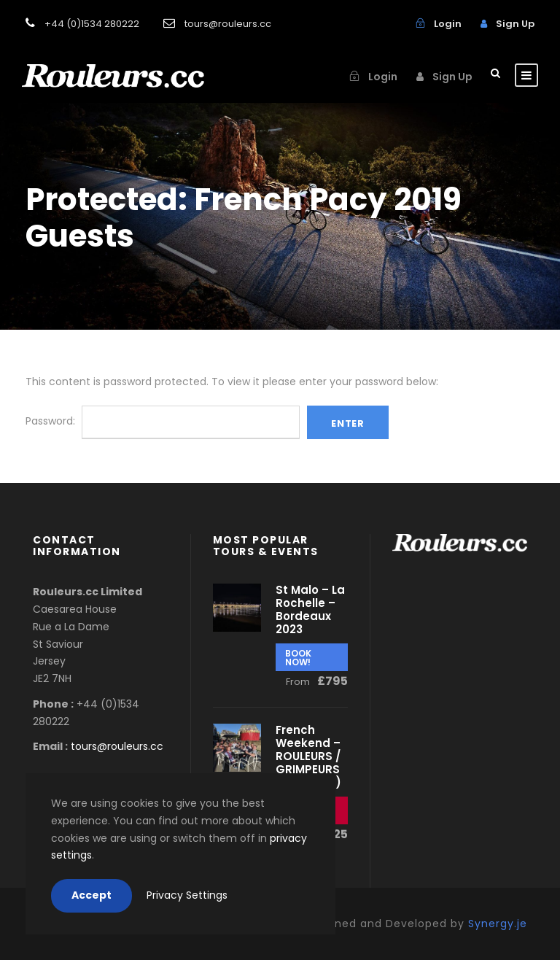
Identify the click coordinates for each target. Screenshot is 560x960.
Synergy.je (498, 924)
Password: (163, 421)
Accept (92, 895)
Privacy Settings (187, 895)
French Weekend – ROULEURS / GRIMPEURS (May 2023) (308, 756)
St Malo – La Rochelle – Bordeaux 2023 (310, 609)
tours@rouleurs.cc (117, 746)
